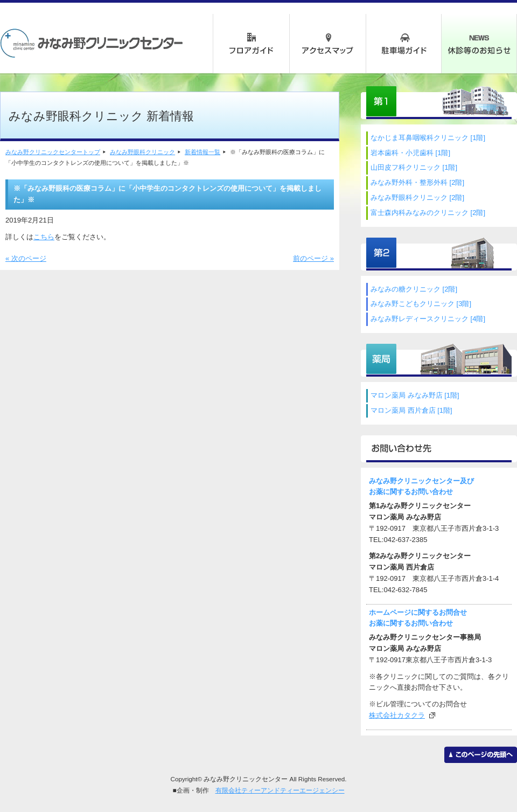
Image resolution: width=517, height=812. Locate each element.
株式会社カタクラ (397, 715)
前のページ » (313, 258)
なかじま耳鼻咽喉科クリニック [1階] (428, 138)
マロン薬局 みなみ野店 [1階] (415, 395)
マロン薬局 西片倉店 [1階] (411, 410)
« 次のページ (26, 258)
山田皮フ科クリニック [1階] (414, 167)
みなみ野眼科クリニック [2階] (417, 197)
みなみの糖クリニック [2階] (414, 289)
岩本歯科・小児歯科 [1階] (410, 153)
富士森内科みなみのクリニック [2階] (428, 213)
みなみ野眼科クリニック (142, 152)
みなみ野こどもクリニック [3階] (421, 304)
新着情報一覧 (202, 152)
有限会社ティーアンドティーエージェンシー (280, 790)
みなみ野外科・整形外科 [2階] (417, 182)
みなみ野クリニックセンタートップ (53, 152)
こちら (44, 237)
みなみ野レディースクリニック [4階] (428, 319)
